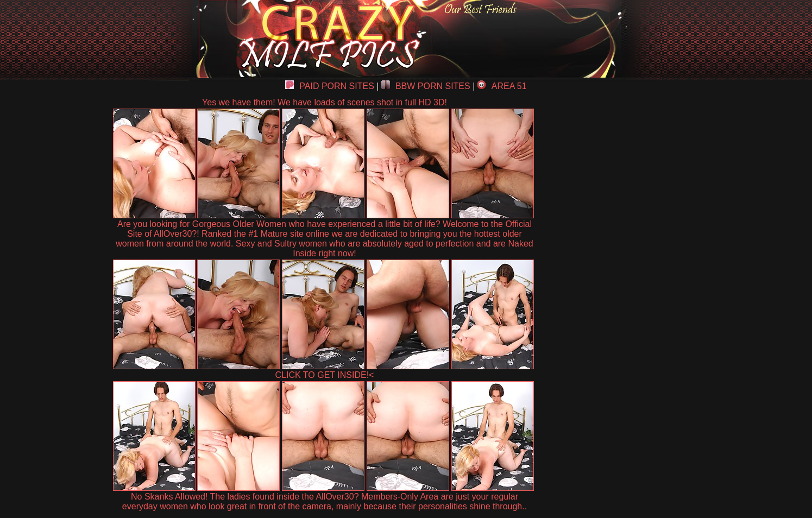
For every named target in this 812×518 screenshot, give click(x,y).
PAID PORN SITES (330, 86)
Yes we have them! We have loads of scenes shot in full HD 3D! (325, 102)
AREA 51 (502, 86)
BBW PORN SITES (426, 86)
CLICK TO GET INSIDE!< (325, 375)
